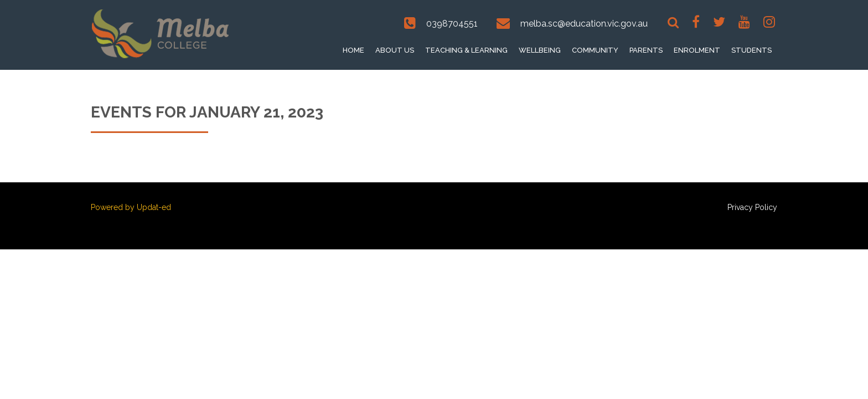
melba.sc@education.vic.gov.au (584, 24)
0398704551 (452, 24)
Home (353, 50)
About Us (395, 50)
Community (595, 50)
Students (751, 50)
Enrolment (697, 50)
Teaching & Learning (466, 50)
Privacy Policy (752, 207)
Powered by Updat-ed (131, 207)
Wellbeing (540, 50)
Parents (646, 50)
